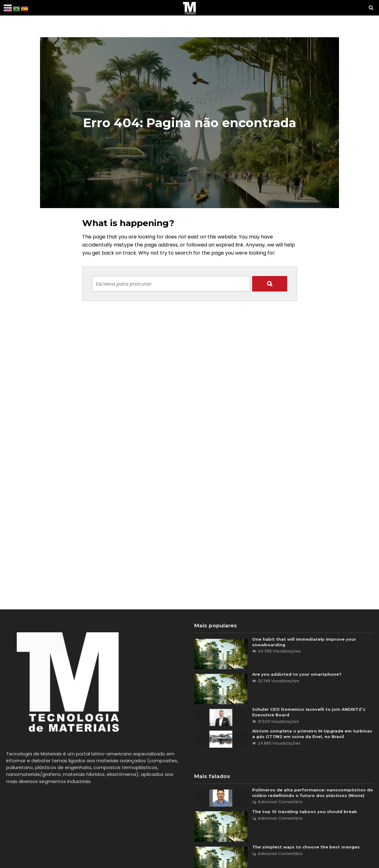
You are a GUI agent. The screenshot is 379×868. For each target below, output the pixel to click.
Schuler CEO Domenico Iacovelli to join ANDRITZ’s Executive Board (312, 712)
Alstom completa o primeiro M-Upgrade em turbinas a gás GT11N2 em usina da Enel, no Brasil (310, 735)
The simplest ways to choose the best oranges (308, 855)
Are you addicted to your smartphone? (298, 674)
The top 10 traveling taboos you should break (306, 820)
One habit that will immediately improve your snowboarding (306, 642)
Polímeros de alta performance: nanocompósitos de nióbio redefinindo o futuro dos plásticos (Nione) (310, 797)
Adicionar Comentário (280, 810)
